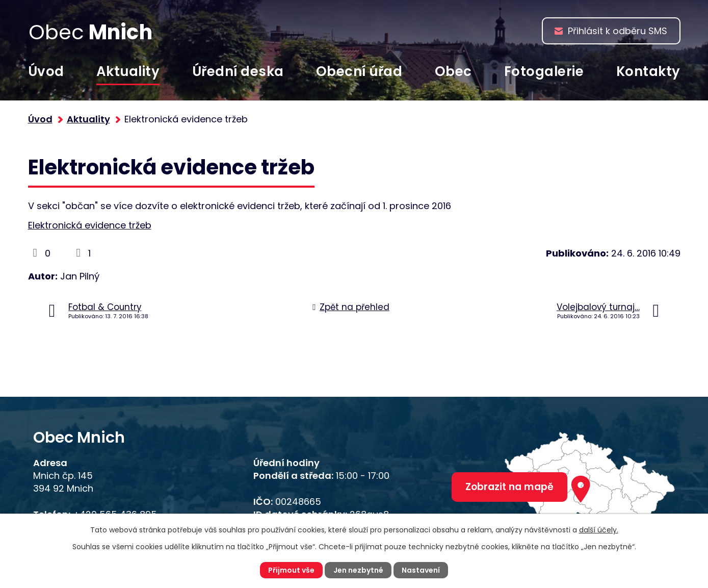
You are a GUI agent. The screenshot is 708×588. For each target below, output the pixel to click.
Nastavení (421, 570)
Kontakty (648, 71)
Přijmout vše (291, 570)
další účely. (599, 530)
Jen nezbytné (358, 570)
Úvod (46, 71)
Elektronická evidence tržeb (90, 225)
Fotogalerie (544, 71)
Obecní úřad (359, 71)
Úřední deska (238, 71)
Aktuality (128, 71)
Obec (453, 71)
